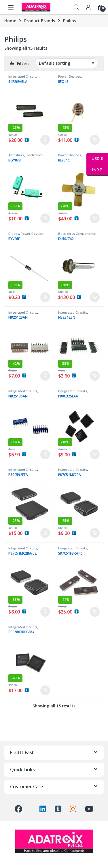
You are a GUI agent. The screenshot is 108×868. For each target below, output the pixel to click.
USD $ (95, 159)
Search (76, 7)
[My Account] (88, 7)
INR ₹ (94, 170)
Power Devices (70, 76)
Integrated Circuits (23, 76)
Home (10, 21)
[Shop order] (67, 63)
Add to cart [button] (45, 140)
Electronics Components (25, 157)
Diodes (14, 234)
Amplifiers (16, 155)
